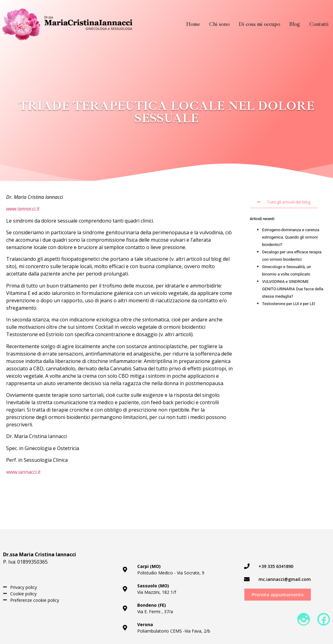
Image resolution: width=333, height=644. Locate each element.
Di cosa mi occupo (259, 24)
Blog (295, 24)
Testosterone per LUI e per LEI (289, 304)
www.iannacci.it (23, 209)
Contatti (319, 24)
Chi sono (219, 24)
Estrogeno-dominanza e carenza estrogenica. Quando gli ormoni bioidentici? (291, 237)
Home (193, 24)
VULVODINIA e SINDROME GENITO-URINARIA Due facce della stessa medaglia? (293, 289)
